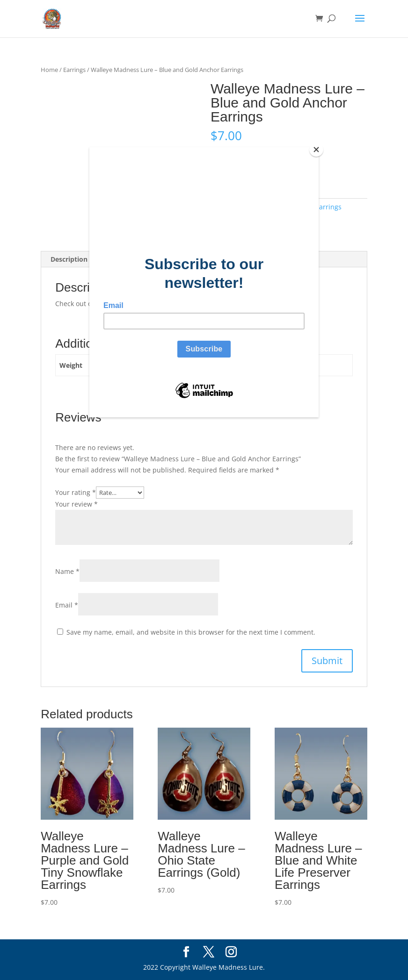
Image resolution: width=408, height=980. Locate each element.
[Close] (316, 150)
